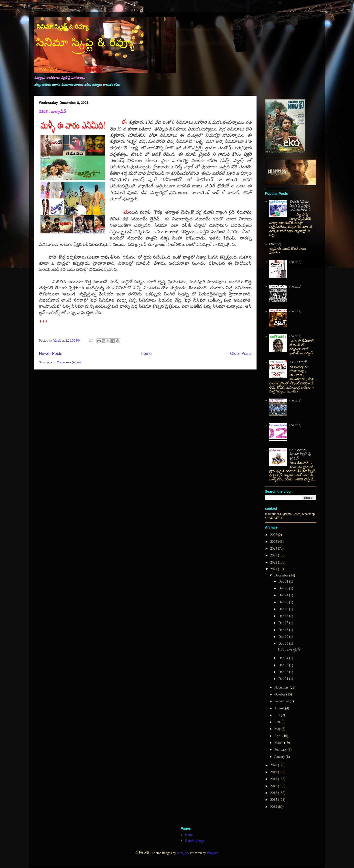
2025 (274, 542)
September (282, 701)
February (281, 750)
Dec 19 (284, 609)
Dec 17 (284, 623)
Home (146, 353)
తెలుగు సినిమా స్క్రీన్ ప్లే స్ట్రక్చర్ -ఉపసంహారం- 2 (300, 206)
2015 (274, 800)
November (282, 688)
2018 (274, 779)
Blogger (212, 853)
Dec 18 (284, 616)
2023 (274, 555)
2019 (274, 772)
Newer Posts (51, 353)
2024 (274, 548)
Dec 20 (284, 602)
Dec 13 (284, 630)
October (280, 694)
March (279, 743)
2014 (274, 807)
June (278, 722)
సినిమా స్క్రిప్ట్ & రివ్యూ (63, 27)
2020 (274, 765)
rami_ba (182, 853)
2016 (274, 793)
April (278, 736)
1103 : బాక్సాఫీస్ (52, 112)
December (282, 575)
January (280, 757)
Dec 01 (284, 679)
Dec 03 (284, 665)
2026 (274, 535)
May (278, 729)
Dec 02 (284, 672)
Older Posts (241, 353)
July (278, 715)
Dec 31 (284, 581)
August (280, 708)
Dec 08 (284, 644)
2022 (274, 562)
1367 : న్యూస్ (299, 362)
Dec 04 (284, 658)
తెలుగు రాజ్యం (195, 841)
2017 (274, 786)
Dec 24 (284, 595)
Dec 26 (284, 588)
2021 (274, 569)
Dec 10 (284, 637)
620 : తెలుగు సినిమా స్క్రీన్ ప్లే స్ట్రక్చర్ (300, 454)
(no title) (275, 244)
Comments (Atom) (69, 362)
